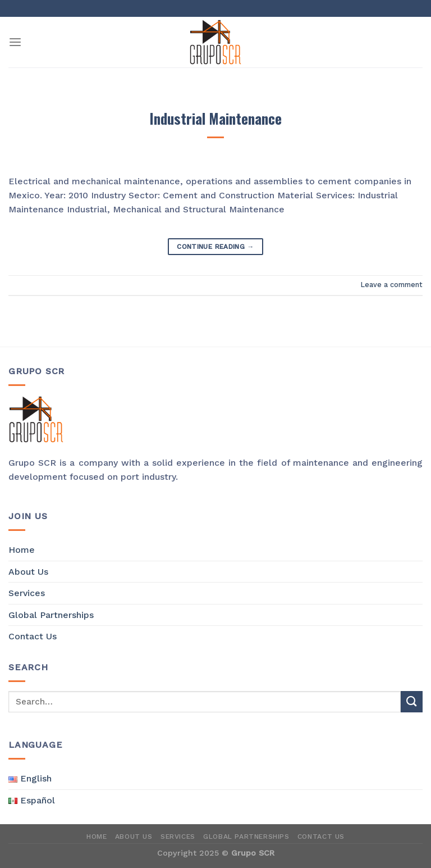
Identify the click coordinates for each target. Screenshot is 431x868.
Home (22, 550)
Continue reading (215, 247)
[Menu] (15, 42)
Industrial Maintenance (215, 118)
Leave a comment (392, 285)
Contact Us (33, 636)
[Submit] (412, 702)
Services (27, 593)
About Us (28, 572)
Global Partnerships (51, 615)
